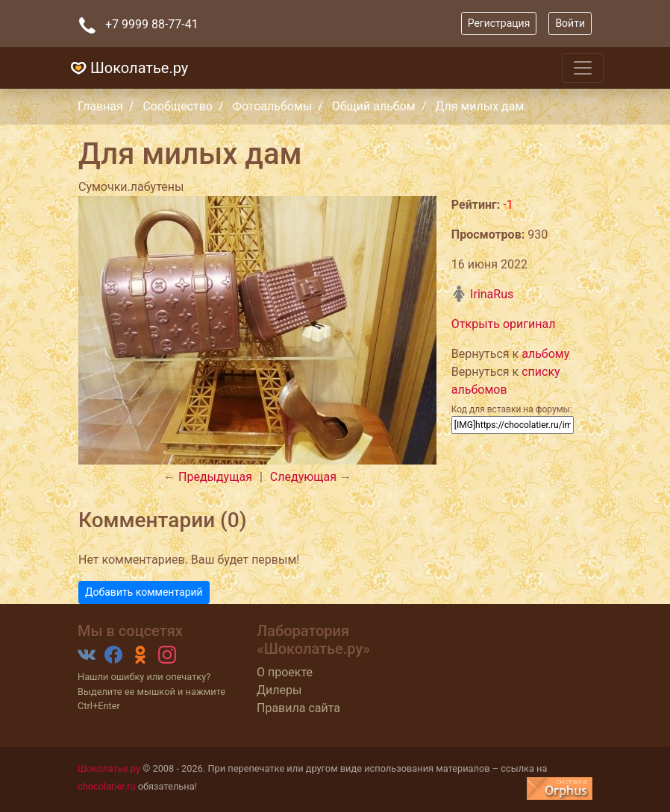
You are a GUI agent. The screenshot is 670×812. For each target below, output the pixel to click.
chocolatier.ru (107, 786)
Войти (570, 23)
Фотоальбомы (273, 106)
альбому (545, 354)
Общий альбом (374, 106)
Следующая (303, 477)
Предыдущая (215, 477)
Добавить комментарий (144, 592)
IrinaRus (482, 294)
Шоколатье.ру (127, 68)
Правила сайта (298, 708)
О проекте (285, 672)
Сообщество (178, 106)
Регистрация (499, 23)
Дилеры (279, 690)
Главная (100, 106)
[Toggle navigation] (583, 68)
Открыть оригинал (504, 324)
